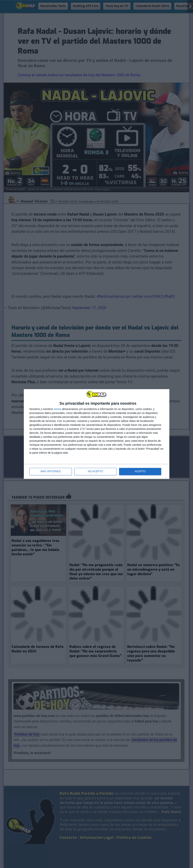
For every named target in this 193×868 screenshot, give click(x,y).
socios (57, 409)
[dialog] (97, 434)
